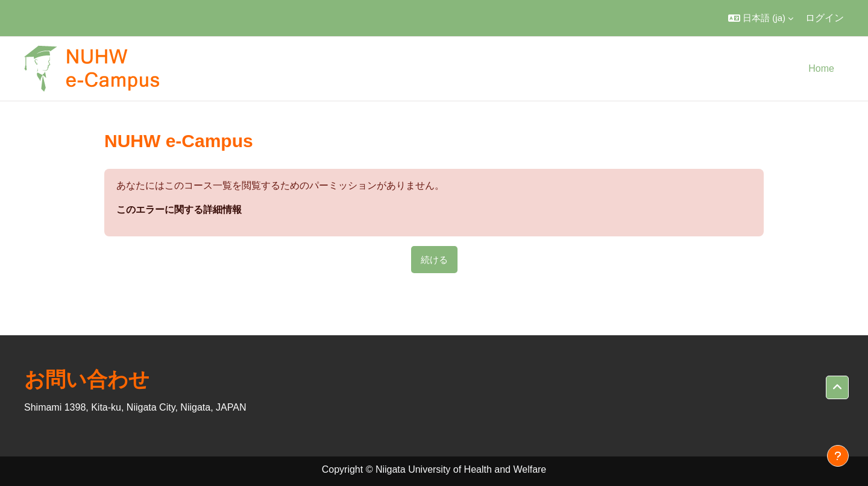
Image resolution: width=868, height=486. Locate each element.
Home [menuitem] (821, 68)
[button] (761, 18)
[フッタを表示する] (838, 456)
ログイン (825, 18)
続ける (434, 260)
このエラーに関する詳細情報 (179, 210)
